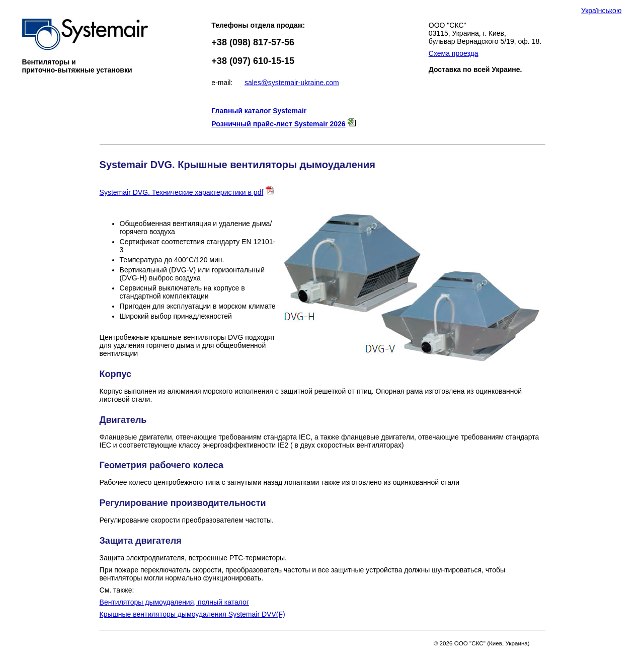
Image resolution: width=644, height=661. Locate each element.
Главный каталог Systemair (259, 111)
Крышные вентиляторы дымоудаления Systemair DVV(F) (192, 614)
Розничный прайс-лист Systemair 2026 (278, 124)
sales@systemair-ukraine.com (292, 83)
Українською (601, 11)
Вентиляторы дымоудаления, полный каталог (174, 602)
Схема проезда (454, 53)
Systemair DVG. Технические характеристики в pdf (182, 192)
